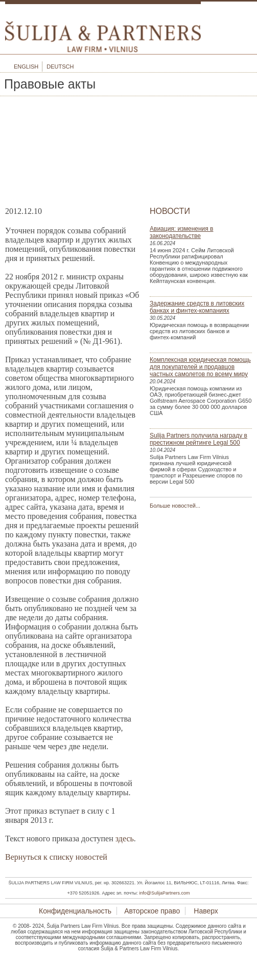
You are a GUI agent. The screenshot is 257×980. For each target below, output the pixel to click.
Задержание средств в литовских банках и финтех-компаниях (197, 307)
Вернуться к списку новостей (56, 857)
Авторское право (152, 911)
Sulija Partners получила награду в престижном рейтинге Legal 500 (198, 439)
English (26, 67)
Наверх (205, 911)
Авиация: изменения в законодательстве (181, 232)
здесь (125, 839)
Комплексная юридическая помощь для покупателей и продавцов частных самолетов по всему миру (200, 367)
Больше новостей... (175, 506)
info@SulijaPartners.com (164, 893)
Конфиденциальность (75, 911)
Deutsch (60, 67)
